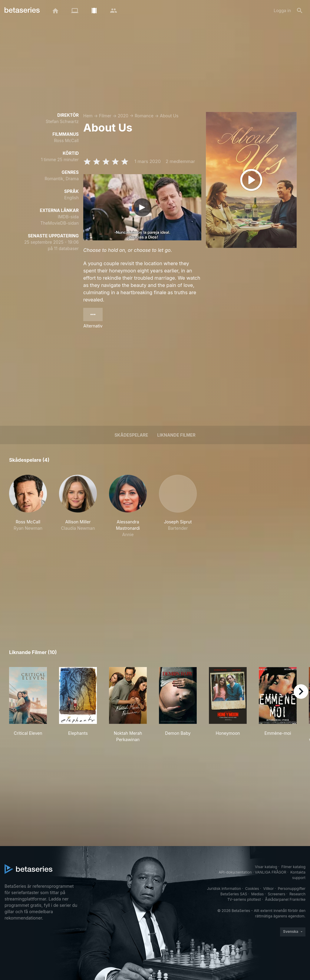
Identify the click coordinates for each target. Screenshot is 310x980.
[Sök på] (300, 11)
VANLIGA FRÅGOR (271, 872)
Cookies (252, 889)
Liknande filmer (176, 435)
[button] (28, 506)
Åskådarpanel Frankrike (285, 899)
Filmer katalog (293, 867)
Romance (144, 116)
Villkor (268, 889)
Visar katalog (266, 867)
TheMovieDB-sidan (59, 223)
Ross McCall (66, 140)
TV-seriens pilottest (244, 899)
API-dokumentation (235, 872)
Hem (88, 116)
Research (297, 894)
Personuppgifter (292, 889)
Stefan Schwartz (62, 121)
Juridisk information (224, 889)
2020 (123, 116)
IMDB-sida (68, 217)
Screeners (277, 894)
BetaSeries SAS (234, 894)
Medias (257, 894)
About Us (169, 116)
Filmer (105, 116)
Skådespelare (131, 435)
